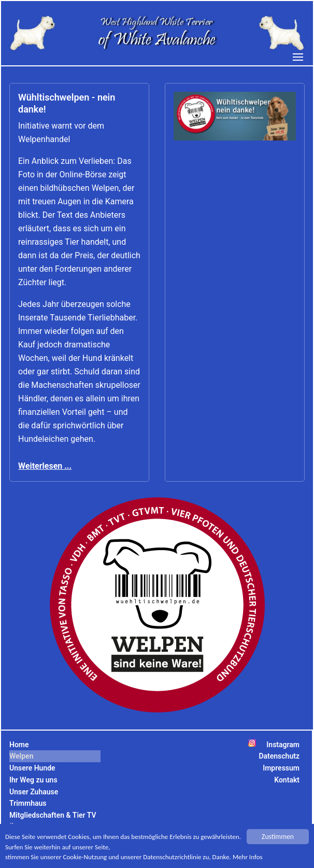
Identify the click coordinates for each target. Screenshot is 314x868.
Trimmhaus (28, 803)
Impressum (281, 768)
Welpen (21, 756)
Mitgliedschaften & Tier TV (53, 815)
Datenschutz (279, 756)
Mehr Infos (258, 858)
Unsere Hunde (32, 768)
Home (19, 745)
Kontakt (287, 780)
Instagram (283, 745)
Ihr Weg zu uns (33, 780)
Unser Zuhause (34, 792)
